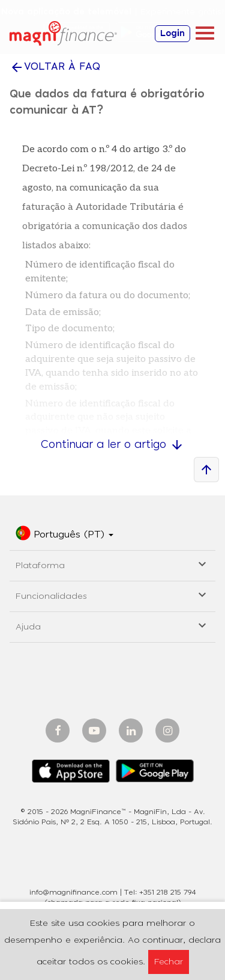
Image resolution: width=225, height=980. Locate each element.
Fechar (169, 962)
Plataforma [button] (112, 564)
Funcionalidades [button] (112, 594)
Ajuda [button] (112, 625)
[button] (64, 535)
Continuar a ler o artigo (112, 445)
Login (172, 34)
